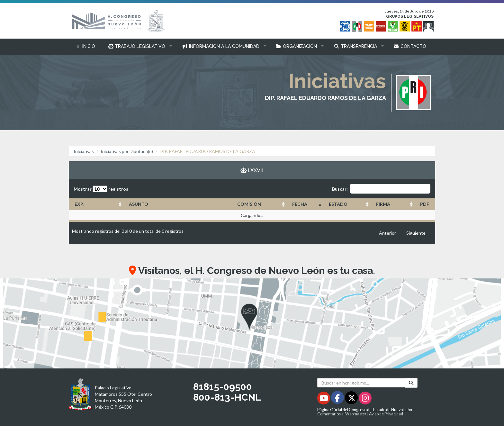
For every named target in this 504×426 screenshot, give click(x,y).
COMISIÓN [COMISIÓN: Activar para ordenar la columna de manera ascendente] (249, 204)
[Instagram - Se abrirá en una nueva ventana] (365, 399)
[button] (139, 46)
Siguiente (416, 233)
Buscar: (381, 189)
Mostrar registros (101, 189)
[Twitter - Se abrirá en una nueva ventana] (352, 399)
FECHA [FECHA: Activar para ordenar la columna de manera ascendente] (300, 204)
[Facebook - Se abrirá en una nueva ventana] (338, 399)
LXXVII (252, 170)
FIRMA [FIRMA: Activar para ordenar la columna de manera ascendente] (383, 204)
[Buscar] (411, 383)
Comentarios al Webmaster (342, 414)
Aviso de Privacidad (386, 414)
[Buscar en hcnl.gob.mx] (361, 383)
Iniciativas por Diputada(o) (127, 151)
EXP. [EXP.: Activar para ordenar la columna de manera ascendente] (79, 204)
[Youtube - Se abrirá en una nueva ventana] (324, 399)
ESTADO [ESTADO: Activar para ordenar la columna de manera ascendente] (338, 204)
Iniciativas (84, 151)
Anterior (387, 233)
